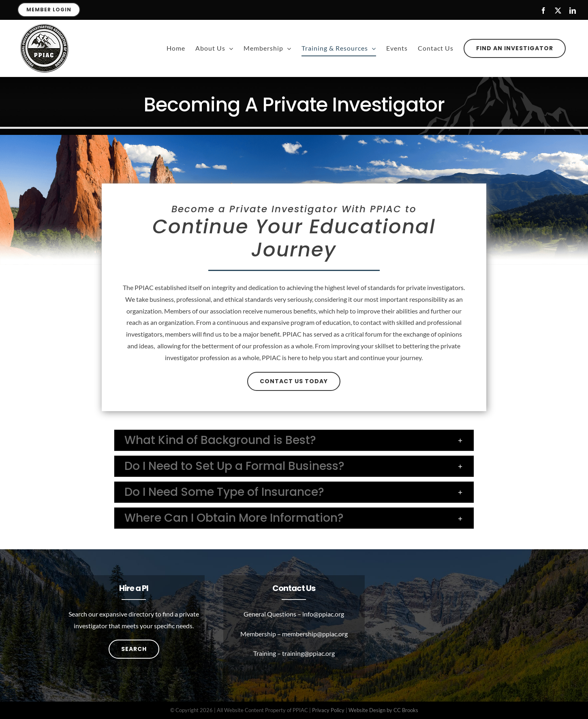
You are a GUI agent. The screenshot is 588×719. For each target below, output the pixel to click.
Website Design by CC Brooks (383, 710)
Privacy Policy (328, 710)
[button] (294, 440)
